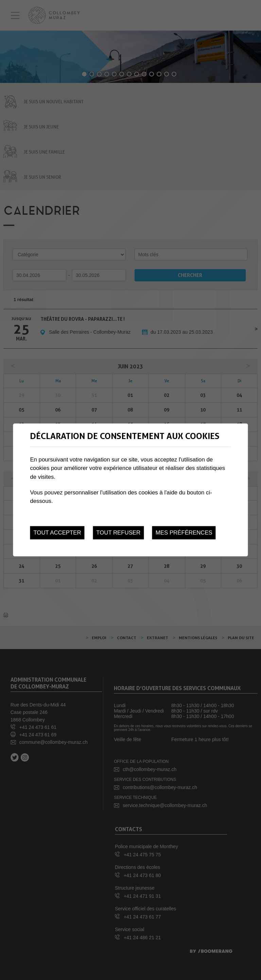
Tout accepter (57, 533)
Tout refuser (118, 533)
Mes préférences (184, 533)
